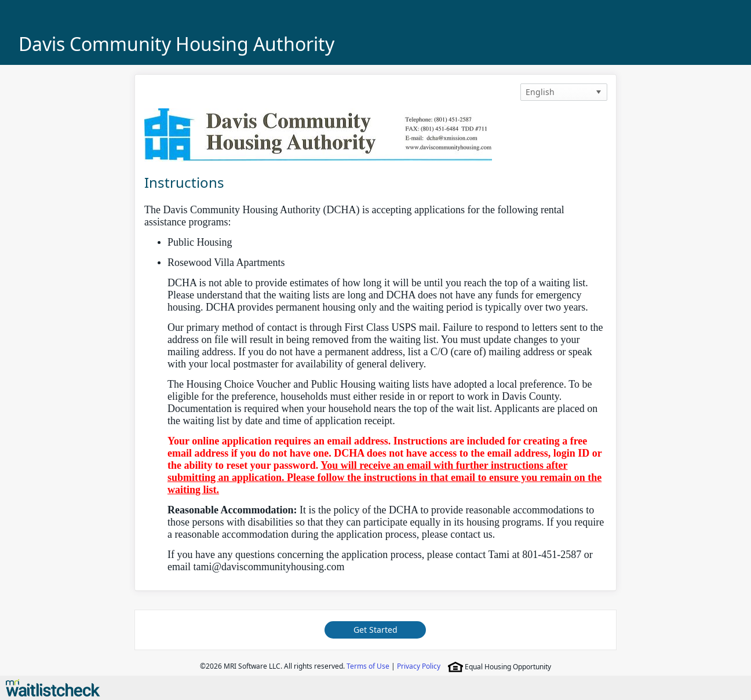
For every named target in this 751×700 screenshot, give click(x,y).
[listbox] (564, 92)
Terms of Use (368, 666)
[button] (599, 92)
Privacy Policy (419, 666)
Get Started (375, 630)
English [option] (540, 92)
